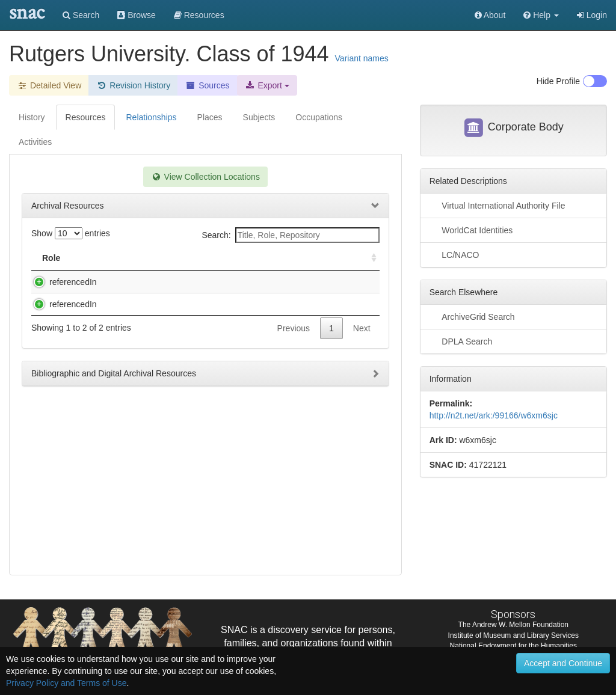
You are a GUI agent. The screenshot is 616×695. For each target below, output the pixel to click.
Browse (137, 15)
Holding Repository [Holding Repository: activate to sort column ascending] (302, 258)
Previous (294, 364)
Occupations (319, 117)
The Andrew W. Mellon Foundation (513, 625)
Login (592, 15)
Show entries (71, 233)
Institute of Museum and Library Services (513, 635)
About (490, 15)
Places (210, 117)
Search (81, 15)
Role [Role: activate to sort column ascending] (51, 258)
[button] (541, 15)
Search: (290, 235)
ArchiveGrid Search (472, 316)
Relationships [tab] (151, 117)
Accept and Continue (563, 663)
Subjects (259, 117)
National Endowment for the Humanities (513, 646)
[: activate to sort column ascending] (369, 258)
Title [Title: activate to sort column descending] (110, 258)
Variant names (362, 58)
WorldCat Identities (471, 230)
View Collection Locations (205, 177)
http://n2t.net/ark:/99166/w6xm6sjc (494, 415)
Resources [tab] (86, 117)
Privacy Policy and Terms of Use (66, 683)
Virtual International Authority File (497, 205)
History (32, 117)
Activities (35, 142)
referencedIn (61, 282)
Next (362, 364)
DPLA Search (461, 341)
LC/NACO (454, 254)
